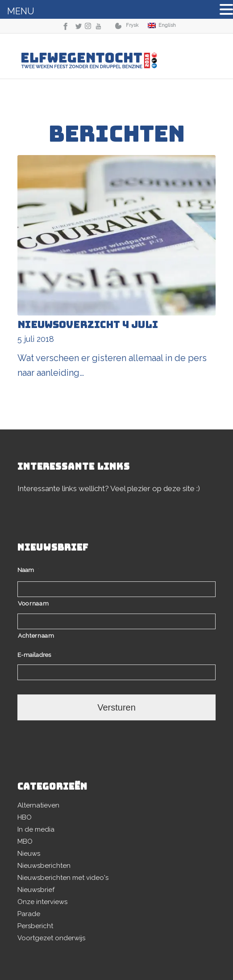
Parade (29, 914)
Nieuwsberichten (44, 866)
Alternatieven (38, 805)
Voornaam (33, 603)
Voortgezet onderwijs (51, 938)
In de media (36, 829)
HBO (25, 817)
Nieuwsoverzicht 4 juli (88, 325)
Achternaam (36, 635)
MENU (21, 11)
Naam (28, 570)
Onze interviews (42, 902)
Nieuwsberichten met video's (63, 878)
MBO (25, 841)
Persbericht (35, 926)
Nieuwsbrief (36, 890)
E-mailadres (37, 655)
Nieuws (29, 854)
